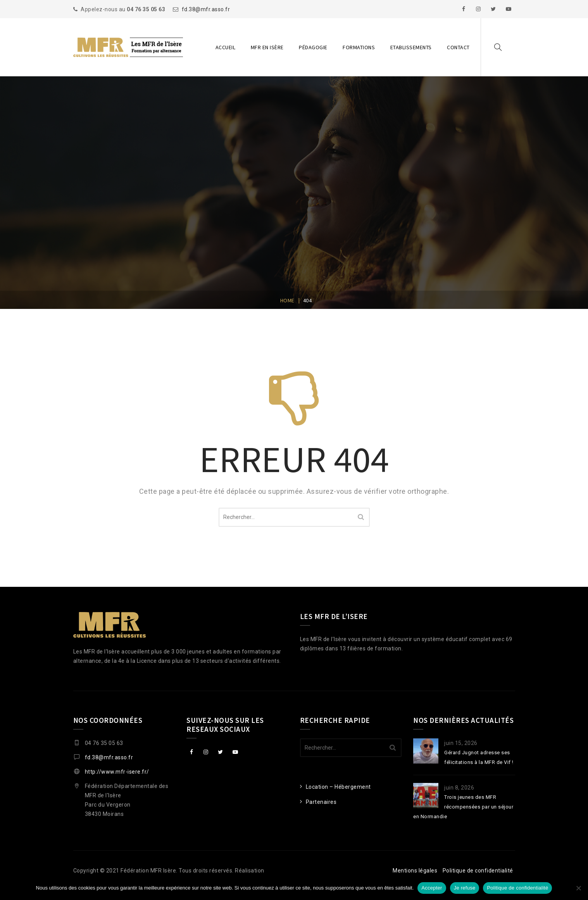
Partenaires (321, 802)
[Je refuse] (578, 888)
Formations (359, 47)
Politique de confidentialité (478, 871)
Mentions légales (415, 871)
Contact (458, 47)
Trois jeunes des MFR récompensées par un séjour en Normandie (463, 807)
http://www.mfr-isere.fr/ (117, 772)
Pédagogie (313, 47)
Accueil (226, 47)
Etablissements (411, 47)
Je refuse (465, 888)
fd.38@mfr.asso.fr (206, 9)
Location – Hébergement (338, 787)
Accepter (432, 888)
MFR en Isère (267, 47)
